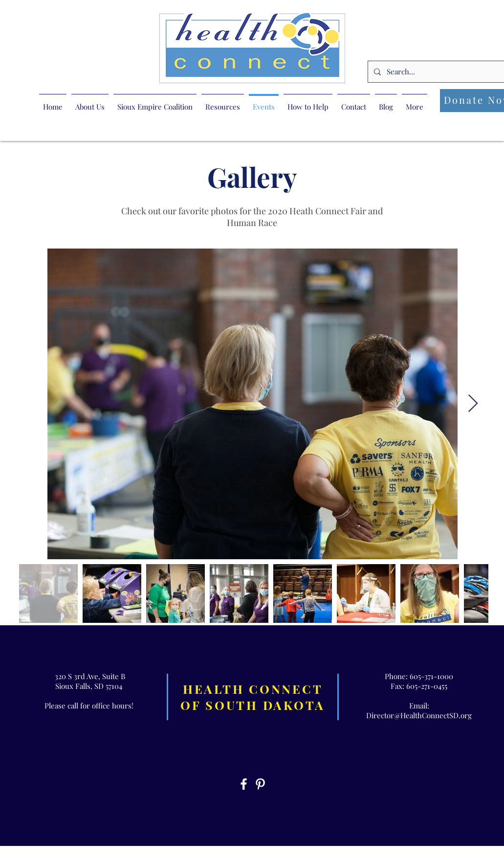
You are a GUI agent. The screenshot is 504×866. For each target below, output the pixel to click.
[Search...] (441, 72)
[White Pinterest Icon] (260, 784)
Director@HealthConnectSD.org (419, 715)
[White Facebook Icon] (244, 784)
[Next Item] (473, 404)
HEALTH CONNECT (253, 689)
